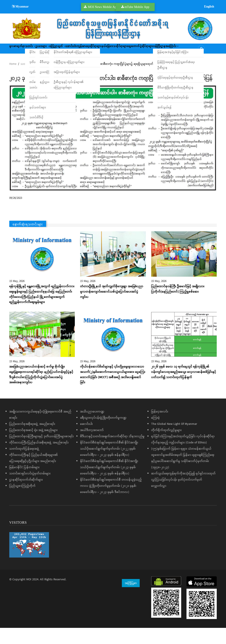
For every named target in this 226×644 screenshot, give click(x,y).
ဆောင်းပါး (106, 50)
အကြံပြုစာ (131, 599)
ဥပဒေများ (62, 50)
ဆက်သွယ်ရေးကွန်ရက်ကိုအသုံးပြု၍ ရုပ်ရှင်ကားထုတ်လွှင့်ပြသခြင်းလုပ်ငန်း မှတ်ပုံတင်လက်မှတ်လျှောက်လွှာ (183, 496)
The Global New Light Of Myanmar (174, 440)
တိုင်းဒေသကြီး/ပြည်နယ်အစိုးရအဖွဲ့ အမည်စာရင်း (39, 459)
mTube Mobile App (137, 7)
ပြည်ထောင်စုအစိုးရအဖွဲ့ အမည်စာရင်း (32, 440)
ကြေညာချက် (85, 50)
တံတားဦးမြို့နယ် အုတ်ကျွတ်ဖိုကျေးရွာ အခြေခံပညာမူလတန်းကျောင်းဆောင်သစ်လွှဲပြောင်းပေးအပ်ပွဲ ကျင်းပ (112, 308)
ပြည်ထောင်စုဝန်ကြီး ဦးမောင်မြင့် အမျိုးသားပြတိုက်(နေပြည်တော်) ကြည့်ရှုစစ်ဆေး (178, 305)
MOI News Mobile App (103, 7)
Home (13, 80)
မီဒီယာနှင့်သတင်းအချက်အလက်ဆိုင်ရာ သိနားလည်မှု (112, 452)
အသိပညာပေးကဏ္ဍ (92, 428)
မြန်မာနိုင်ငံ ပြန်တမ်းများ (24, 483)
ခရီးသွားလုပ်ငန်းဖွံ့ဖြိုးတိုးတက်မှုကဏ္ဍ (103, 434)
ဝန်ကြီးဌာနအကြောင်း (61, 63)
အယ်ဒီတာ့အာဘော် (92, 446)
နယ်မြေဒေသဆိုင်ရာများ (166, 50)
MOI (29, 596)
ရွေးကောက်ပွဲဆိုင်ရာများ (26, 63)
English (209, 6)
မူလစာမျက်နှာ (21, 50)
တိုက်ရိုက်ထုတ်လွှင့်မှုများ (166, 446)
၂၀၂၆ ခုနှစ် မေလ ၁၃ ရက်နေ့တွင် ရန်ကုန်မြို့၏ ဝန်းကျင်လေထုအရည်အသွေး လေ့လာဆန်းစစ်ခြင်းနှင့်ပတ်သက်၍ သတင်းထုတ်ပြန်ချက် (184, 388)
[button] (113, 154)
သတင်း (41, 50)
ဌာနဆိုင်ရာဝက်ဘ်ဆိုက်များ (26, 496)
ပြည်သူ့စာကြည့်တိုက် (22, 502)
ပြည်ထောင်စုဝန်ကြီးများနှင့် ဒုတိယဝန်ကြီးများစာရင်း (41, 452)
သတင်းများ (27, 80)
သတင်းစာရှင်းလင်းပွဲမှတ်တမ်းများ (30, 490)
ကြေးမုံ (155, 434)
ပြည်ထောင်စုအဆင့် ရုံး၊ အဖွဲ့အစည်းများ (33, 446)
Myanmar (20, 6)
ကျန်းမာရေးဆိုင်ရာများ (132, 50)
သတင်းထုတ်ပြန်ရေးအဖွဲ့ (24, 465)
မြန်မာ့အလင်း (160, 428)
